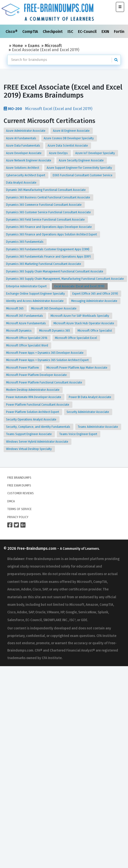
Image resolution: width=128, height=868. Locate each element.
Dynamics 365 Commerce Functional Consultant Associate (44, 205)
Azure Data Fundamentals (23, 146)
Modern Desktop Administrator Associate (33, 390)
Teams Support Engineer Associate (29, 434)
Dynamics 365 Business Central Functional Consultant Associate (48, 197)
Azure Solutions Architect (23, 168)
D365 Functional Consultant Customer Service (83, 175)
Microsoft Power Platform (23, 368)
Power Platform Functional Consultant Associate (38, 405)
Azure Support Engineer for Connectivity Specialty (80, 168)
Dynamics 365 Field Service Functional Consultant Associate (46, 220)
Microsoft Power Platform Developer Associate (37, 375)
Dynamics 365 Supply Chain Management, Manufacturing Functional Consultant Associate (65, 279)
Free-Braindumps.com (37, 548)
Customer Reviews (21, 493)
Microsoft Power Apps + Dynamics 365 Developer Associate (45, 353)
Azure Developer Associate (24, 153)
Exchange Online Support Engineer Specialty (36, 294)
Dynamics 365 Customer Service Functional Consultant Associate (49, 212)
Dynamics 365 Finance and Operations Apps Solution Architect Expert (52, 234)
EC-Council (88, 32)
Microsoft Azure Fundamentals (26, 323)
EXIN (106, 32)
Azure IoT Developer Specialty (95, 153)
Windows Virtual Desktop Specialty (29, 449)
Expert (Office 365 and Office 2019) (96, 294)
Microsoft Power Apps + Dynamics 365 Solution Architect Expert (48, 360)
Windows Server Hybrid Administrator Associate (38, 442)
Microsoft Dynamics (19, 331)
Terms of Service (19, 509)
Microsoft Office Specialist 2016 (27, 338)
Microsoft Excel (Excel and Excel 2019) (48, 109)
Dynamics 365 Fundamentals (25, 242)
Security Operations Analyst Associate (32, 420)
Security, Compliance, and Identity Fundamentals (38, 427)
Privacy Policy (18, 517)
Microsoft (53, 46)
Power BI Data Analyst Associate (90, 397)
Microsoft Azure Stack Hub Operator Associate (84, 323)
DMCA (11, 501)
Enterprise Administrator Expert (27, 286)
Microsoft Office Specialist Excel (76, 338)
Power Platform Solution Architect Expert (33, 412)
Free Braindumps (19, 478)
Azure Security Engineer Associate (82, 160)
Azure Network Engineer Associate (29, 160)
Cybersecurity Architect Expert (26, 175)
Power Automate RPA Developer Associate (34, 397)
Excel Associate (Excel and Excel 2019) (80, 286)
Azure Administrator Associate (26, 131)
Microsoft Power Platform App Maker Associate (77, 368)
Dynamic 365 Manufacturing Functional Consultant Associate (46, 190)
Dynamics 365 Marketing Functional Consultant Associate (44, 264)
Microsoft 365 (15, 308)
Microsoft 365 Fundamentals (25, 316)
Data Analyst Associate (22, 183)
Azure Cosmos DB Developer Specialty (69, 138)
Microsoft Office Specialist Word (27, 345)
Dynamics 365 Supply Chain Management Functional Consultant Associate (55, 271)
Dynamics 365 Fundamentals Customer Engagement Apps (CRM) (48, 249)
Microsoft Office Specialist (95, 331)
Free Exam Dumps (19, 485)
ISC (71, 32)
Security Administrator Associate (88, 412)
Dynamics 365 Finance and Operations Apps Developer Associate (49, 227)
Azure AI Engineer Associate (72, 131)
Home (18, 46)
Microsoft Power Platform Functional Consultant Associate (44, 383)
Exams (34, 46)
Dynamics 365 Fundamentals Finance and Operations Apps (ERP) (49, 257)
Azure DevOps (59, 153)
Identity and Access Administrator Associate (35, 301)
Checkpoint (53, 32)
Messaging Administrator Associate (95, 301)
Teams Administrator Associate (98, 427)
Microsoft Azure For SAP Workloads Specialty (80, 316)
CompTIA (31, 32)
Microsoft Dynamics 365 (55, 331)
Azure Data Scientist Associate (68, 146)
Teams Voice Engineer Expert (79, 434)
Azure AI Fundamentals (21, 138)
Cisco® (12, 32)
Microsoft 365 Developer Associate (54, 308)
